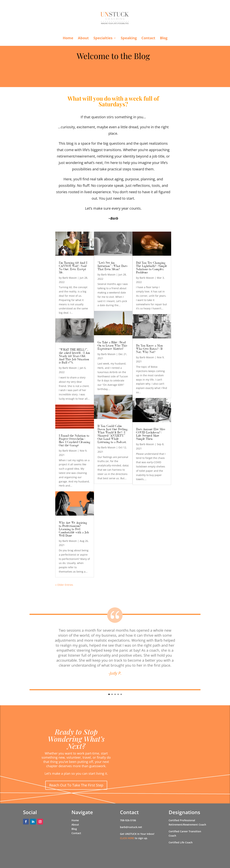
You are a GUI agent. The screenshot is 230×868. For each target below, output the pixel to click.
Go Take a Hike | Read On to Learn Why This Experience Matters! (112, 345)
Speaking (129, 39)
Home (68, 39)
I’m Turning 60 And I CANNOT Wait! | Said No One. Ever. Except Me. (73, 267)
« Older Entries (64, 585)
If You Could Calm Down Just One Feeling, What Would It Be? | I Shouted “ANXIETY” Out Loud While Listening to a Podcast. (113, 434)
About (83, 39)
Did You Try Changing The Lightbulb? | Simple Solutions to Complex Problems (152, 267)
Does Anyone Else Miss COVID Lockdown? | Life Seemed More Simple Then (151, 434)
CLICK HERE (127, 838)
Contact (148, 39)
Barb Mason (70, 278)
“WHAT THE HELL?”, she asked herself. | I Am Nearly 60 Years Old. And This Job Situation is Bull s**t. (74, 356)
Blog (164, 39)
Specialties (103, 39)
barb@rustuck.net (131, 827)
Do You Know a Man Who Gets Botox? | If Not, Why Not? (149, 349)
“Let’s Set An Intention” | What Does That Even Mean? (112, 266)
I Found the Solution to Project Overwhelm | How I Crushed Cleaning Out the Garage (75, 440)
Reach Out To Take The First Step (76, 785)
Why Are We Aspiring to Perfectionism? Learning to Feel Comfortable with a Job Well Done (74, 529)
